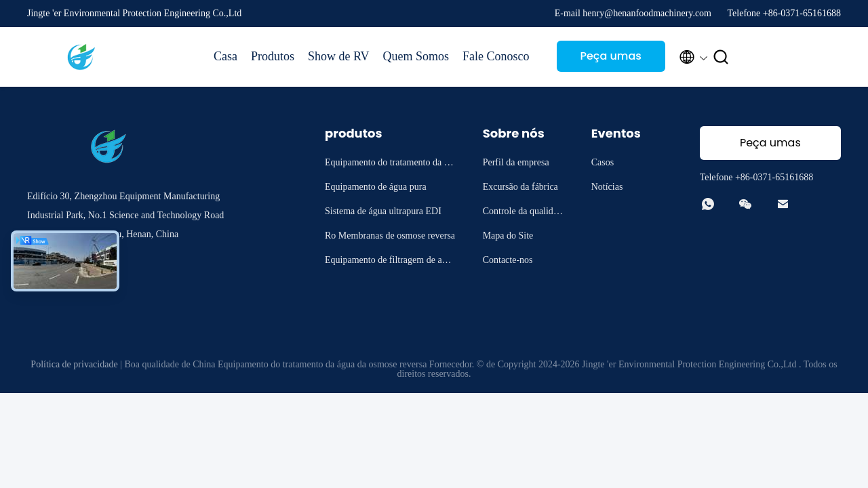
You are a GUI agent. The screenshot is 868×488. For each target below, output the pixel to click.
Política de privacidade (74, 364)
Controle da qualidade (522, 213)
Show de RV (339, 56)
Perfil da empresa (516, 162)
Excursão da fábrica (520, 187)
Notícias (607, 187)
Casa (225, 56)
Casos (603, 162)
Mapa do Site (508, 236)
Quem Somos (416, 56)
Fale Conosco (496, 56)
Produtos (273, 56)
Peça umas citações (610, 60)
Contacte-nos (508, 260)
